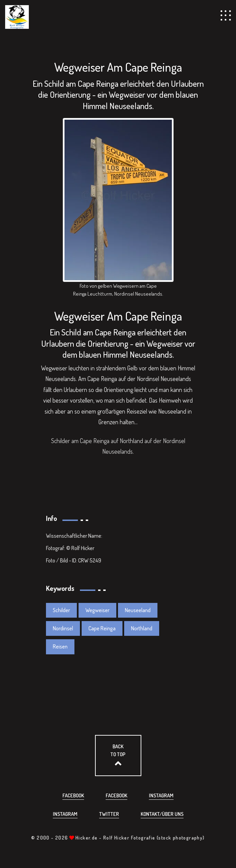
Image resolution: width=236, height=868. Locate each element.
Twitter (109, 814)
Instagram (161, 795)
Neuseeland (138, 610)
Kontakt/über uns (162, 814)
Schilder (61, 610)
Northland (142, 628)
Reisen (60, 646)
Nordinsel (63, 628)
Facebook (73, 795)
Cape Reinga (102, 628)
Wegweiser (97, 610)
